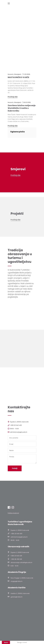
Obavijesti (18, 74)
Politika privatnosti (13, 513)
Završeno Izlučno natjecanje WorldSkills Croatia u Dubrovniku (22, 108)
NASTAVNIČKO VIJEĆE (18, 77)
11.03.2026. (27, 74)
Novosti (10, 74)
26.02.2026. (27, 102)
